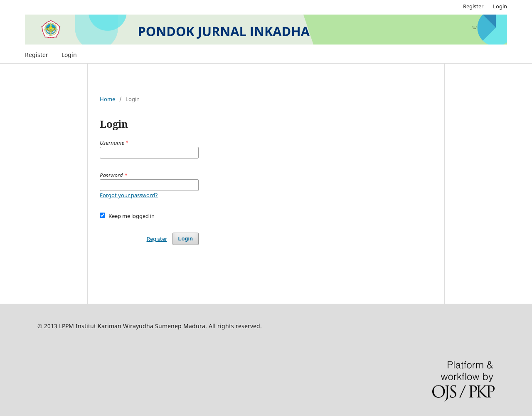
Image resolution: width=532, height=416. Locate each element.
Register (37, 55)
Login (69, 55)
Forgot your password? (129, 195)
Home (107, 99)
